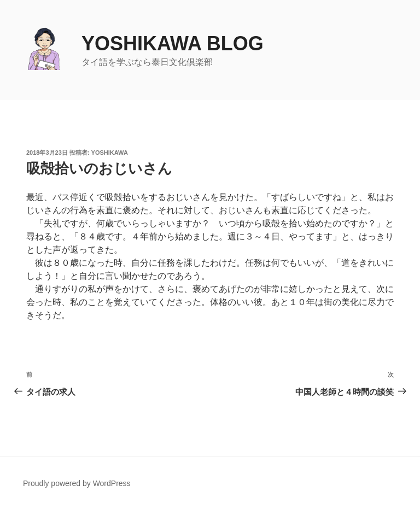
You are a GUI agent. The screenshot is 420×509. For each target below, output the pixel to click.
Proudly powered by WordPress (77, 483)
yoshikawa (110, 153)
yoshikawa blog (173, 43)
